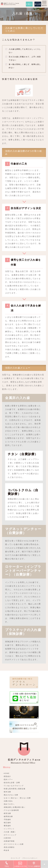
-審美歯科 (7, 826)
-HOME (6, 773)
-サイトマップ (15, 858)
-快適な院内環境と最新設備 (14, 789)
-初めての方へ (9, 804)
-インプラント (9, 829)
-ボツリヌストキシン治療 (13, 844)
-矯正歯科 (7, 823)
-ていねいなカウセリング (13, 786)
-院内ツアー (8, 779)
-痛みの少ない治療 (11, 795)
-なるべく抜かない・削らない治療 (17, 798)
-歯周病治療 (8, 816)
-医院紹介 (7, 776)
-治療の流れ (8, 801)
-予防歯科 (7, 819)
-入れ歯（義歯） (10, 832)
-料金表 (6, 850)
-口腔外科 (7, 838)
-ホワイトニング (10, 835)
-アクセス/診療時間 (11, 810)
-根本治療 (7, 792)
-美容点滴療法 (9, 847)
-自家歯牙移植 (9, 841)
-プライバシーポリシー (30, 858)
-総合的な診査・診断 (12, 783)
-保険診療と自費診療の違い (14, 807)
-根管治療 (7, 813)
